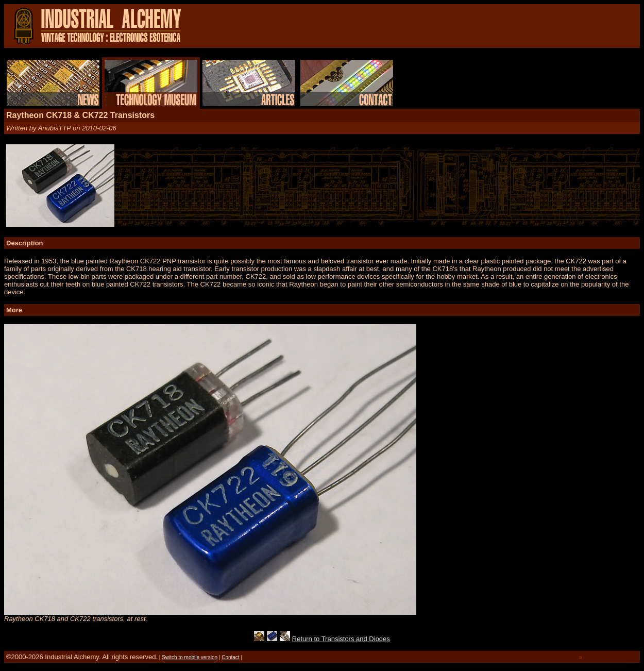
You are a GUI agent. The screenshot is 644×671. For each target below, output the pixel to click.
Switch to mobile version (190, 657)
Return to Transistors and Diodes (341, 639)
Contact (230, 657)
